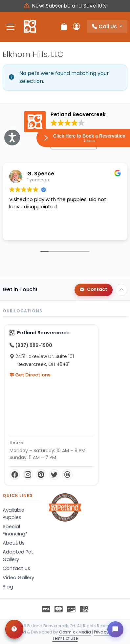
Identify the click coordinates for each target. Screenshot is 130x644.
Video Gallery (18, 578)
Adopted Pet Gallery (18, 555)
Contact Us (16, 568)
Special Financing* (15, 530)
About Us (14, 543)
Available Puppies (13, 514)
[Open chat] (115, 629)
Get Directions (30, 375)
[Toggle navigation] (11, 27)
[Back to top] (121, 290)
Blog (8, 587)
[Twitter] (54, 475)
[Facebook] (15, 475)
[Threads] (67, 475)
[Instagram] (28, 475)
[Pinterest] (41, 475)
